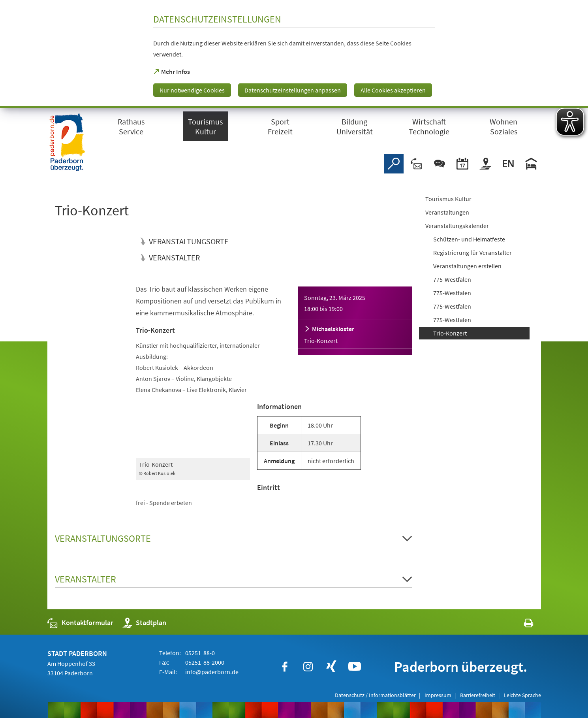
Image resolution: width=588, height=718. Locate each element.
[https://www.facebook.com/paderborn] (285, 667)
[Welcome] (508, 164)
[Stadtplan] (485, 164)
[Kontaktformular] (417, 164)
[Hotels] (531, 164)
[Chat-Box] (440, 164)
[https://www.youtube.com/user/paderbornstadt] (355, 667)
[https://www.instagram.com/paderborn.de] (308, 667)
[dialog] (294, 54)
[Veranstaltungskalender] (462, 164)
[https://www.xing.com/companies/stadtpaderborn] (331, 667)
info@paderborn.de (211, 672)
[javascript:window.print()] (521, 625)
